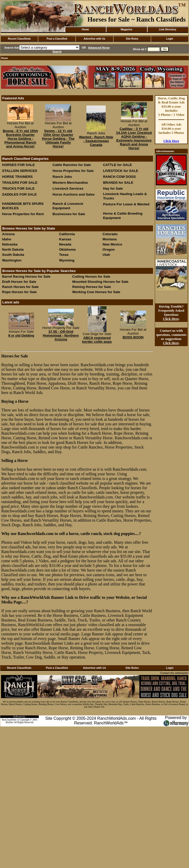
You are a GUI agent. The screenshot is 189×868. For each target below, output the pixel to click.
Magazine (126, 29)
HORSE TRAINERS (17, 177)
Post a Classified (57, 39)
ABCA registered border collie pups (97, 340)
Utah (106, 255)
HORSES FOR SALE (18, 165)
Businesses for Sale (69, 214)
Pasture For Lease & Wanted (126, 204)
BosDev (10, 722)
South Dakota (13, 255)
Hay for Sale (114, 188)
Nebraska (10, 244)
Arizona (8, 234)
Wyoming (67, 260)
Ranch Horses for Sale (20, 287)
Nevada (65, 244)
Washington (12, 260)
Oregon (109, 249)
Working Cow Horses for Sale (96, 292)
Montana (110, 239)
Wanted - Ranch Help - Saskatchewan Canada (96, 141)
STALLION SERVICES (20, 171)
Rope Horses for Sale (19, 292)
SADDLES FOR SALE (19, 194)
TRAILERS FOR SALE (20, 183)
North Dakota (13, 249)
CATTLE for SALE (118, 165)
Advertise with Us (95, 39)
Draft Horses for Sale (19, 282)
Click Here (171, 141)
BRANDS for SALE (118, 183)
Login (170, 39)
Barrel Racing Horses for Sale (26, 277)
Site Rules (132, 39)
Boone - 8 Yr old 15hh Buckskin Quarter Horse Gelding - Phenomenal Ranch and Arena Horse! (20, 139)
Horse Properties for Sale (73, 171)
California (67, 234)
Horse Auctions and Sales (74, 194)
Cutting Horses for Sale (91, 277)
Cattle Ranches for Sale (72, 165)
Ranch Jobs (62, 177)
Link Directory (168, 29)
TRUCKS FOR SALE (18, 188)
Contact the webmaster (174, 673)
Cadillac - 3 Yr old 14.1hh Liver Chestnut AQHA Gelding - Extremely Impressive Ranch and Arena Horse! (134, 138)
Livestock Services (68, 188)
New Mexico (112, 244)
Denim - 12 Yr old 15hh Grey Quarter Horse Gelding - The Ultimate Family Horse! (58, 139)
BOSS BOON (133, 337)
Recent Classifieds (19, 39)
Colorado (110, 234)
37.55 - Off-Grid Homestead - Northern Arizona (61, 335)
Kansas (65, 239)
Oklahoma (67, 249)
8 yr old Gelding (21, 335)
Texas (64, 255)
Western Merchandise (70, 183)
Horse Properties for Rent (23, 214)
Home (85, 29)
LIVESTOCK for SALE (121, 171)
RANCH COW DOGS (119, 177)
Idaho (7, 239)
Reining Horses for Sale (92, 287)
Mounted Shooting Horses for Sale (100, 282)
